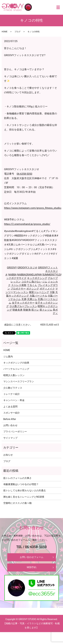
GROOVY (12, 268)
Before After (10, 419)
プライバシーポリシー (15, 432)
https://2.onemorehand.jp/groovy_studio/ (27, 224)
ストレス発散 (19, 285)
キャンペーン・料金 (14, 400)
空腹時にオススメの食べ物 (17, 503)
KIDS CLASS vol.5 (50, 325)
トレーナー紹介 (12, 394)
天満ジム (32, 299)
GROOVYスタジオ (27, 268)
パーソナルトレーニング (16, 369)
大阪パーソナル (38, 296)
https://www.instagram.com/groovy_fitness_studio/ (33, 208)
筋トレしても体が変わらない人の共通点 (25, 490)
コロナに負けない (31, 282)
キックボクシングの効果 (16, 363)
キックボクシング (37, 278)
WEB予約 (32, 567)
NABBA (12, 275)
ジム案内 (8, 356)
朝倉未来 (17, 310)
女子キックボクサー (23, 303)
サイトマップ (10, 438)
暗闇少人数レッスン (14, 375)
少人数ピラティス (13, 388)
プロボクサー (18, 289)
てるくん (32, 285)
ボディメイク (47, 289)
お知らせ (8, 455)
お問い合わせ (10, 425)
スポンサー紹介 (12, 413)
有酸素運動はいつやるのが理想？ (21, 484)
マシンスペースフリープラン (19, 381)
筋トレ (35, 310)
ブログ (17, 32)
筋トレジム (46, 310)
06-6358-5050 (24, 174)
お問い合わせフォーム (32, 557)
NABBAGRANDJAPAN (29, 275)
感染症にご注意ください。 (18, 325)
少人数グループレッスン (23, 306)
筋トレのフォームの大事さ (17, 478)
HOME (5, 32)
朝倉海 (27, 310)
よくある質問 (10, 407)
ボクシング (33, 289)
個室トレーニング (39, 292)
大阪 (52, 292)
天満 (24, 299)
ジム (45, 282)
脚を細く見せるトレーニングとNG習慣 (24, 497)
